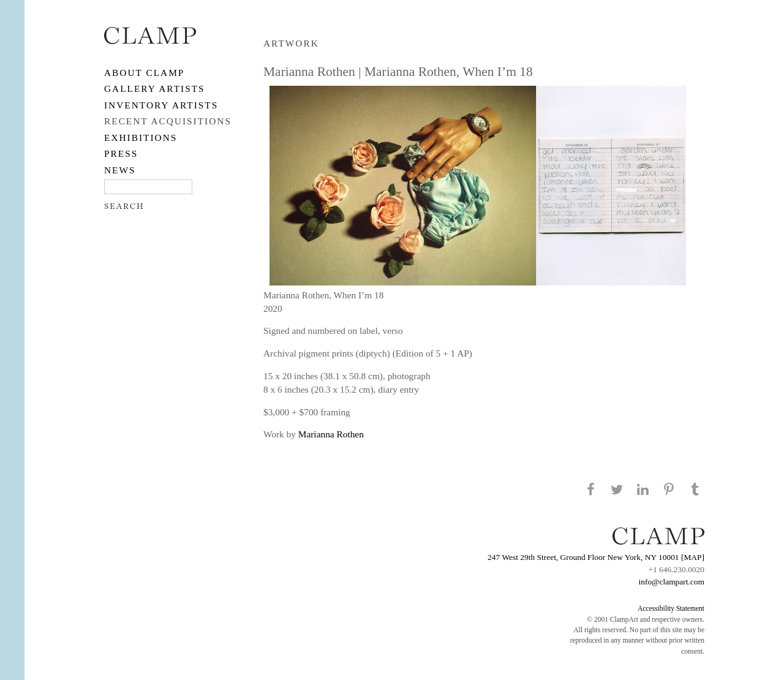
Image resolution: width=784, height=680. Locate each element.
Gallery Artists (155, 89)
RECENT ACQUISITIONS (168, 121)
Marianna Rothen (331, 434)
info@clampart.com (671, 582)
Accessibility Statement (671, 608)
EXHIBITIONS (141, 138)
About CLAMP (144, 73)
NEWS (120, 170)
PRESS (121, 153)
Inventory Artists (161, 105)
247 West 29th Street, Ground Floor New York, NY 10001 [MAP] (596, 557)
